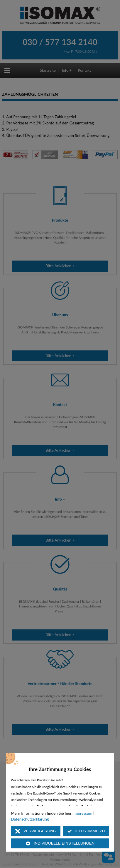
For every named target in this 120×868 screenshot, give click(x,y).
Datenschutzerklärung (30, 819)
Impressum (83, 813)
